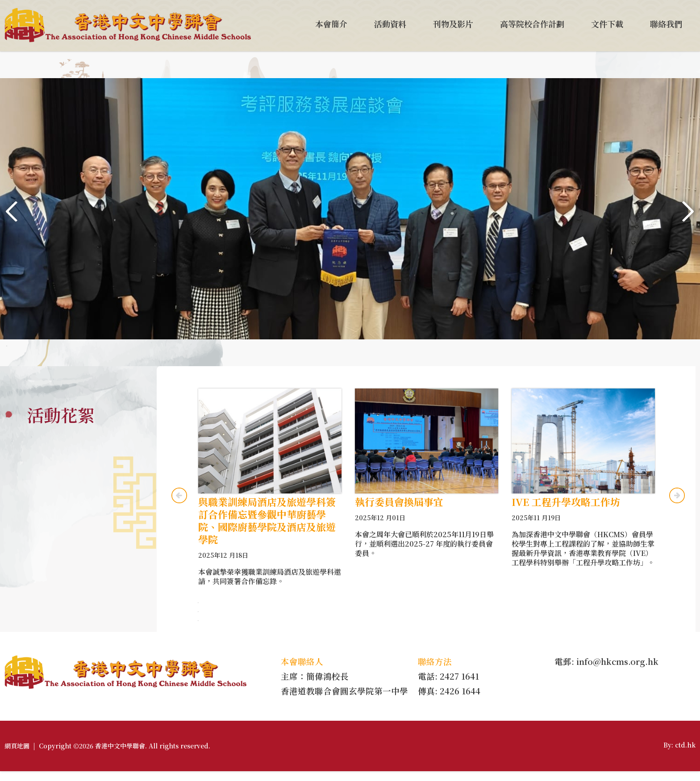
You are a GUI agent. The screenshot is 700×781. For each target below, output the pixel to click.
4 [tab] (7, 337)
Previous (12, 212)
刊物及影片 (453, 24)
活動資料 (390, 24)
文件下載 (607, 24)
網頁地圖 (17, 756)
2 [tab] (7, 319)
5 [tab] (7, 346)
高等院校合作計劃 (532, 24)
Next (688, 212)
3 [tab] (7, 328)
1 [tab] (7, 310)
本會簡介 (331, 24)
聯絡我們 (666, 24)
